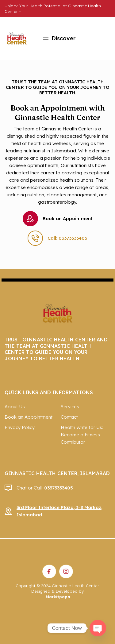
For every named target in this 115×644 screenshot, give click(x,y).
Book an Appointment (58, 219)
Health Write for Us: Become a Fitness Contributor (82, 435)
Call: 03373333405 (57, 238)
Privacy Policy (20, 427)
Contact (69, 417)
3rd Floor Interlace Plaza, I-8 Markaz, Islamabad (59, 511)
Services (70, 407)
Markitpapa (58, 597)
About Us (15, 407)
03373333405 (57, 488)
